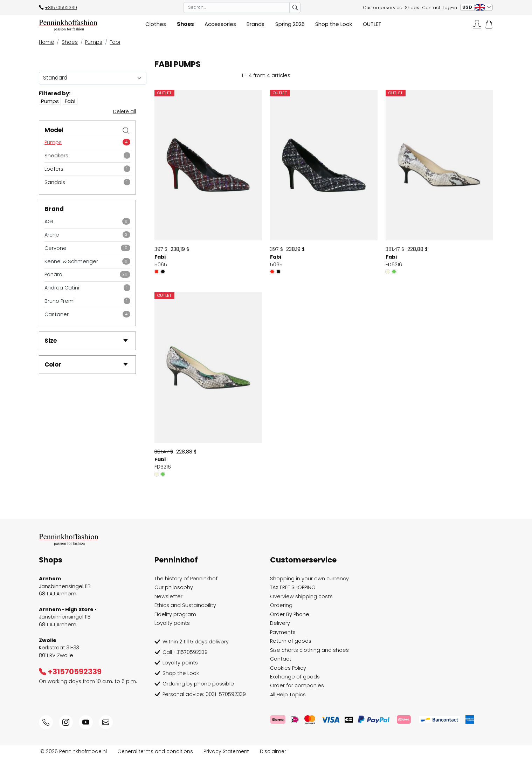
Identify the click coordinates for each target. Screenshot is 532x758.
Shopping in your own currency (309, 579)
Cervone (56, 248)
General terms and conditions (155, 751)
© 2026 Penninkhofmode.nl (74, 751)
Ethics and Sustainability (185, 605)
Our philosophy (174, 587)
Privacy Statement (226, 751)
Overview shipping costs (301, 596)
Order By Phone (290, 614)
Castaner (57, 314)
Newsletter (168, 596)
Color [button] (86, 364)
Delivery (280, 623)
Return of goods (291, 641)
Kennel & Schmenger (71, 261)
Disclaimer (273, 751)
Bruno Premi (60, 301)
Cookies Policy (288, 668)
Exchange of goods (295, 677)
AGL (49, 221)
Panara (53, 274)
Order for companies (297, 685)
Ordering (281, 605)
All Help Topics (288, 695)
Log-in (450, 8)
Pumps (53, 142)
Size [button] (86, 341)
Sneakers (56, 156)
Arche (52, 235)
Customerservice (383, 8)
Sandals (55, 182)
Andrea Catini (62, 288)
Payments (283, 632)
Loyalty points (172, 623)
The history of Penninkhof (186, 579)
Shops (412, 8)
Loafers (54, 169)
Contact (431, 8)
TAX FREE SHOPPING (293, 587)
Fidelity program (175, 614)
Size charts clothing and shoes (309, 650)
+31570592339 (58, 8)
